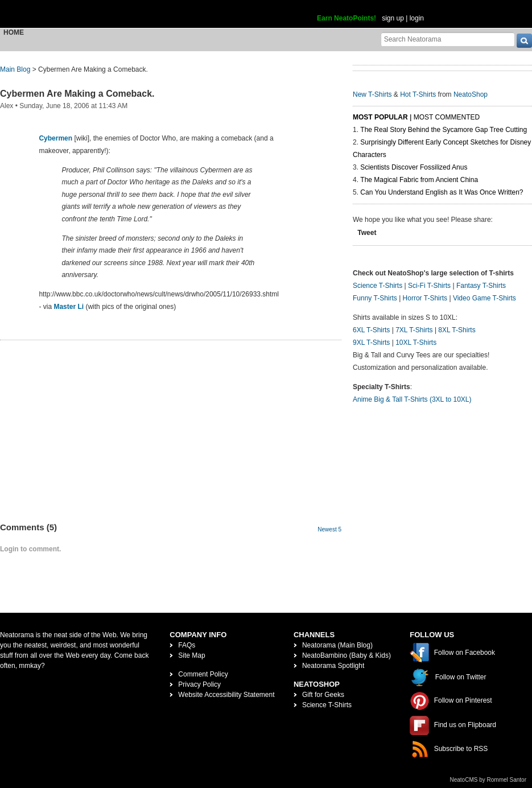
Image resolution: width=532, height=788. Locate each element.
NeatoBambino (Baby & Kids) (347, 655)
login (417, 18)
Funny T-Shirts (375, 298)
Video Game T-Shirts (484, 298)
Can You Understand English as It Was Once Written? (442, 192)
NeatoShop (471, 94)
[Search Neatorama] (448, 39)
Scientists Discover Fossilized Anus (414, 167)
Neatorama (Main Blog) (337, 645)
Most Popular (380, 117)
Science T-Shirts (378, 286)
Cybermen (55, 138)
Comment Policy (203, 674)
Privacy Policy (199, 684)
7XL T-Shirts (414, 330)
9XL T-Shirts (371, 343)
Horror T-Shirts (425, 298)
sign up (393, 18)
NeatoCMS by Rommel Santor (488, 780)
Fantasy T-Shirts (481, 286)
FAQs (187, 645)
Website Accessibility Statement (226, 695)
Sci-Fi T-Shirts (429, 286)
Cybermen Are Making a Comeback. (77, 94)
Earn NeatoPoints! (347, 18)
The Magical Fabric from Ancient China (419, 180)
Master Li (69, 307)
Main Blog (15, 69)
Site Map (191, 655)
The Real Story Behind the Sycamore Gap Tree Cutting (444, 130)
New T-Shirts (372, 94)
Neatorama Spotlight (333, 666)
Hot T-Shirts (418, 94)
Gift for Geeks (323, 695)
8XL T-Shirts (457, 330)
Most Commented (447, 117)
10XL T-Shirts (416, 343)
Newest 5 (329, 529)
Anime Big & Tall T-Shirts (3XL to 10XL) (412, 399)
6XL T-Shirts (371, 330)
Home (14, 32)
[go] (524, 41)
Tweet (367, 233)
